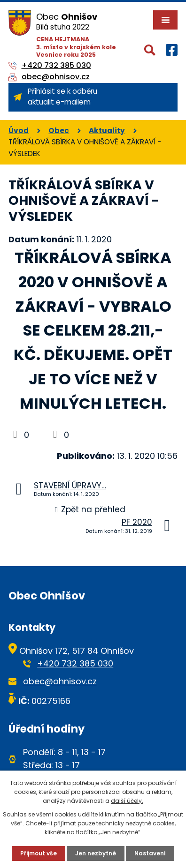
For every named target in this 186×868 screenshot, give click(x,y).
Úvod (19, 131)
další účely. (127, 801)
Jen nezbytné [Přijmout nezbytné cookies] (96, 853)
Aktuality (107, 131)
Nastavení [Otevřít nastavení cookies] (150, 853)
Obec (59, 131)
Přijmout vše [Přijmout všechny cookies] (39, 853)
